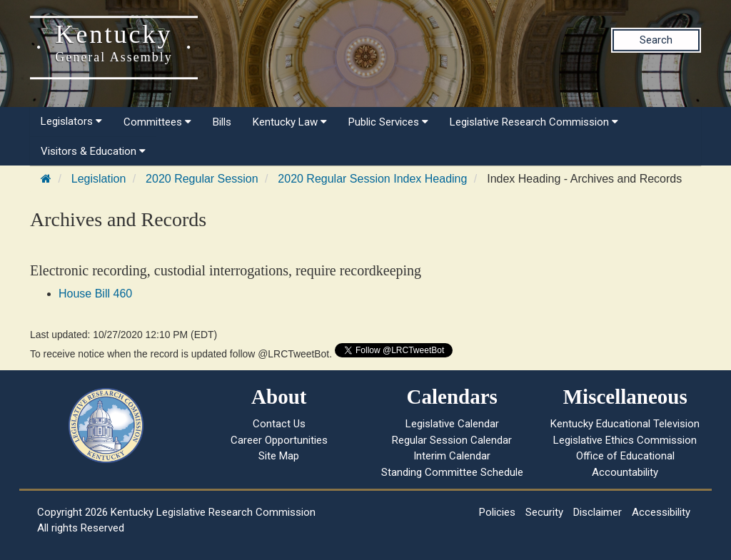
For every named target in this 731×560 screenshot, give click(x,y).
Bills (222, 122)
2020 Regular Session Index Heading (372, 179)
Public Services (388, 122)
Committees (157, 122)
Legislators (71, 121)
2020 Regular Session (202, 179)
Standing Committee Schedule (452, 472)
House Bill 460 (95, 294)
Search (656, 40)
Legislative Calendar (452, 424)
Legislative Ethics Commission (625, 440)
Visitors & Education (93, 151)
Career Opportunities (279, 440)
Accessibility (661, 512)
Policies (497, 512)
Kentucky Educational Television (625, 424)
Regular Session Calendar (452, 440)
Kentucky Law (290, 122)
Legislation (99, 179)
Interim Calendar (452, 456)
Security (544, 512)
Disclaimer (598, 512)
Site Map (279, 456)
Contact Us (279, 424)
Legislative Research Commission (534, 122)
